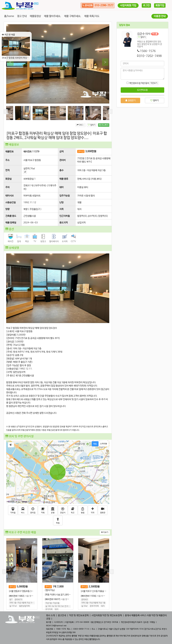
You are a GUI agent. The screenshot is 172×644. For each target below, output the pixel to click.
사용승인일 (11, 202)
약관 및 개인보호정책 (79, 615)
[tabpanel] (58, 64)
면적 (7, 170)
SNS (81, 125)
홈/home (9, 16)
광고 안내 (22, 16)
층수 (61, 170)
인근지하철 (65, 216)
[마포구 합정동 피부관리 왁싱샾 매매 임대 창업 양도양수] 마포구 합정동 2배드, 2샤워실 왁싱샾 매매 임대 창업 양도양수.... (16, 48)
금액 (61, 152)
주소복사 (104, 125)
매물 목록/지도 (92, 16)
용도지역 (64, 223)
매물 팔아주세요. (53, 16)
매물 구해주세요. (73, 16)
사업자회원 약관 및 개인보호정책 (107, 615)
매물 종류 (64, 179)
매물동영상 (35, 16)
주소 (7, 160)
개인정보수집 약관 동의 (138, 83)
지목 (61, 209)
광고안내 (62, 615)
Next (104, 62)
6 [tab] (70, 99)
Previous (9, 62)
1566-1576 (148, 51)
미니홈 (155, 34)
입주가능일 (65, 196)
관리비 (62, 160)
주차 (7, 187)
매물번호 (10, 152)
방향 (7, 209)
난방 (61, 202)
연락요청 (142, 90)
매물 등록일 (11, 223)
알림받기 (130, 100)
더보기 (105, 532)
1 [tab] (46, 99)
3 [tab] (55, 99)
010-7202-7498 (150, 56)
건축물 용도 (11, 216)
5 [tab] (65, 99)
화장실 (8, 179)
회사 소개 (50, 615)
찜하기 (92, 125)
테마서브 (10, 196)
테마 (61, 187)
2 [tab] (51, 99)
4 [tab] (60, 99)
